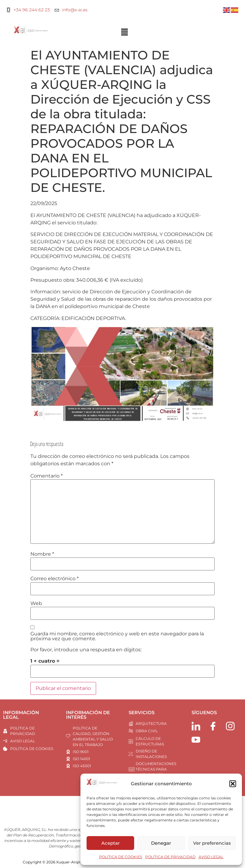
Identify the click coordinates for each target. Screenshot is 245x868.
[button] (233, 784)
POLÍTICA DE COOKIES (121, 857)
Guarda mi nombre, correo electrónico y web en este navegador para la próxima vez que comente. (117, 636)
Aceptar (111, 843)
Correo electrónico (54, 579)
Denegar (161, 843)
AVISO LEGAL (211, 857)
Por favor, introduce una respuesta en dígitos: (86, 650)
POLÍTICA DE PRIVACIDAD (170, 857)
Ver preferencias (212, 843)
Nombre (42, 554)
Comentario (47, 476)
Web (36, 603)
